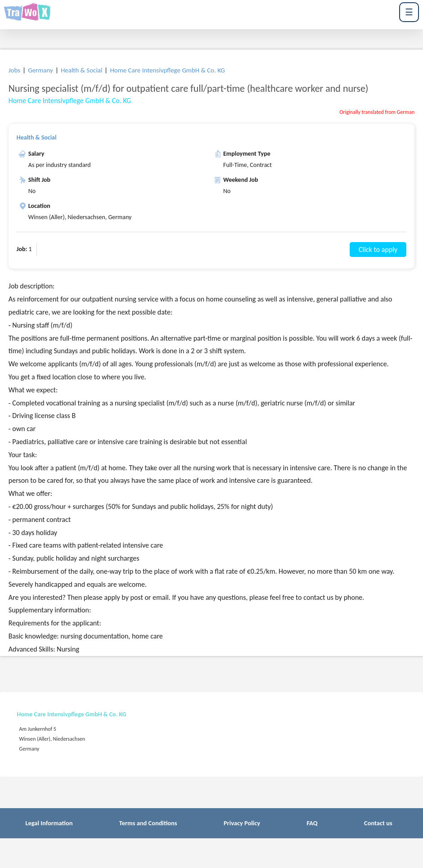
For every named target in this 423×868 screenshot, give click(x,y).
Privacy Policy (242, 823)
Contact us (378, 823)
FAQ (312, 823)
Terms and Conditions (148, 823)
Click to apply (378, 250)
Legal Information (49, 823)
